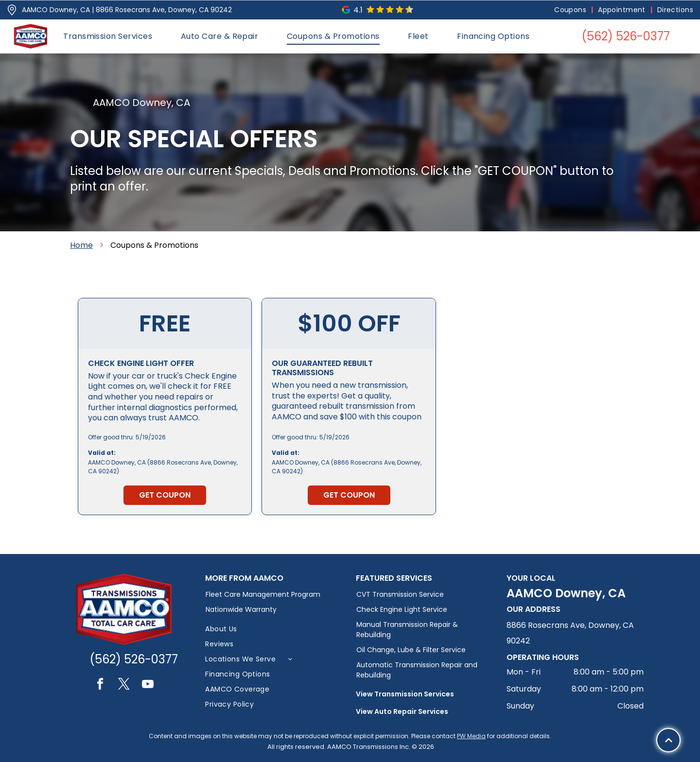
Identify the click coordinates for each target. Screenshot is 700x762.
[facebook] (100, 685)
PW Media (471, 736)
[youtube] (148, 685)
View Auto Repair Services (402, 711)
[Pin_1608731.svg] (12, 10)
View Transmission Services (405, 694)
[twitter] (124, 685)
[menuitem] (571, 10)
